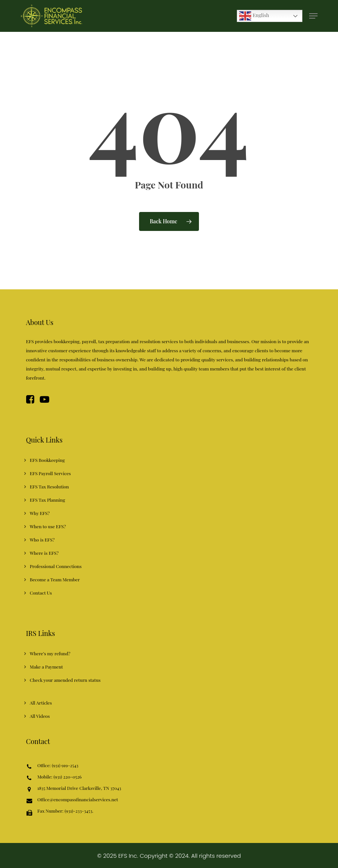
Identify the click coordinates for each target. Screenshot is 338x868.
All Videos (40, 716)
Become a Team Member (55, 579)
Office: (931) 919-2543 (58, 766)
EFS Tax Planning (48, 500)
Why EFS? (40, 513)
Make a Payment (47, 667)
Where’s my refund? (50, 653)
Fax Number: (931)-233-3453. (66, 812)
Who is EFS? (42, 540)
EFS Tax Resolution (49, 487)
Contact (38, 741)
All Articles (41, 703)
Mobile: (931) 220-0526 (60, 777)
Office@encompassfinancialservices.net (78, 800)
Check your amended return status (65, 680)
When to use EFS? (48, 526)
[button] (313, 16)
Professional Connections (56, 566)
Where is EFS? (44, 553)
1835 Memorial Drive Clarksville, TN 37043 (79, 789)
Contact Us (41, 593)
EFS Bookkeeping (48, 460)
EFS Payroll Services (50, 473)
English (254, 16)
